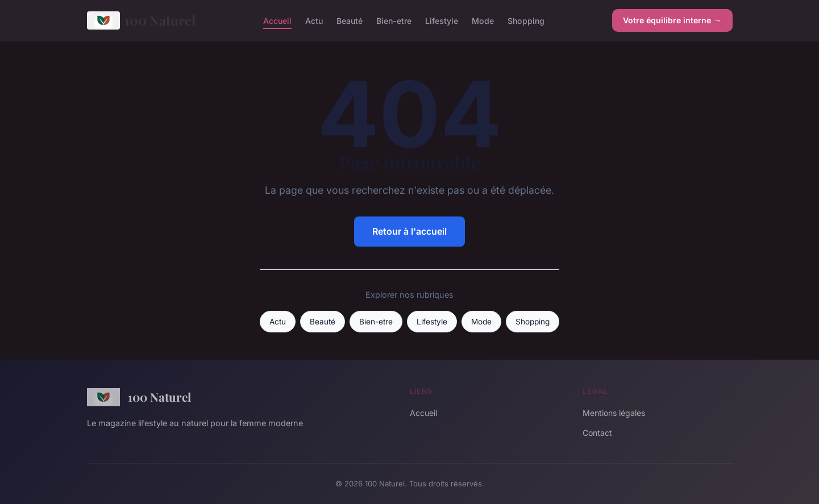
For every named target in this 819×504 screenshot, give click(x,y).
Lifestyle (442, 20)
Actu (314, 20)
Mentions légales (614, 413)
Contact (597, 433)
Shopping (526, 20)
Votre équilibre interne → (672, 20)
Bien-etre (394, 20)
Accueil (277, 20)
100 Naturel (142, 20)
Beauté (350, 20)
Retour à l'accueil (409, 231)
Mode (483, 20)
